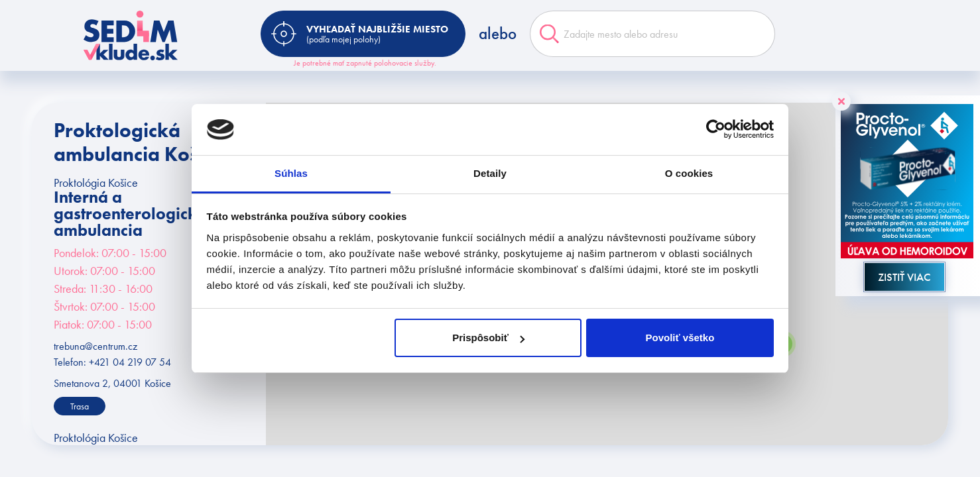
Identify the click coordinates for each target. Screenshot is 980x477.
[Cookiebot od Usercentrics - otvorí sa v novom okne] (716, 130)
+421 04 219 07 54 (130, 362)
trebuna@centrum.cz (95, 346)
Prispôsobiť (488, 338)
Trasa (80, 406)
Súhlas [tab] (291, 173)
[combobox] (652, 34)
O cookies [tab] (689, 173)
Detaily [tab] (490, 173)
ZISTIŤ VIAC (904, 277)
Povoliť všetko (680, 338)
